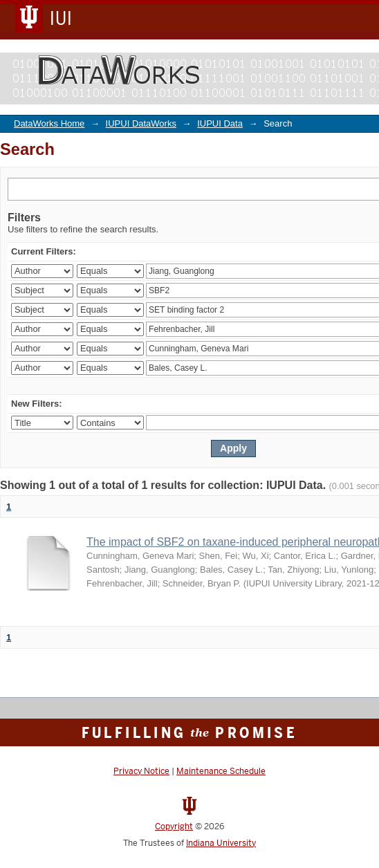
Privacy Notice (141, 771)
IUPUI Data (220, 123)
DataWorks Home (49, 123)
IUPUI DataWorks (141, 123)
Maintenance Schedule (221, 771)
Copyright (174, 827)
